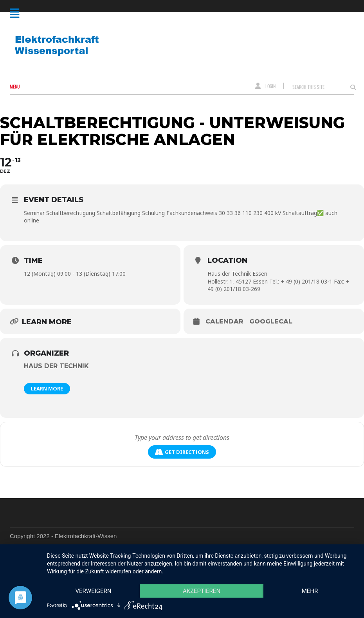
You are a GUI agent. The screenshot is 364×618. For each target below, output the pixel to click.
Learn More (47, 389)
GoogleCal (271, 321)
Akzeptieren (202, 591)
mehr (310, 591)
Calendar (224, 321)
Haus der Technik (56, 366)
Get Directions (182, 452)
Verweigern (94, 591)
